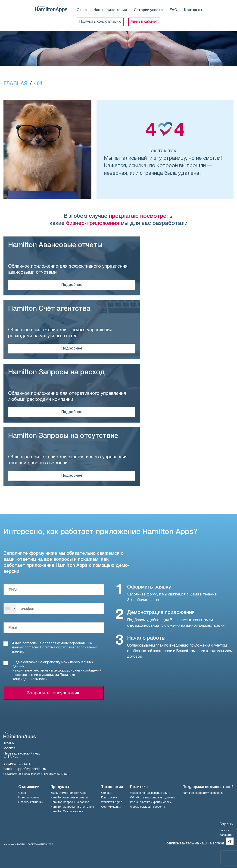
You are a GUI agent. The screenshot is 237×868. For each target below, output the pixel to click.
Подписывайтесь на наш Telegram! (194, 843)
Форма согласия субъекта (148, 807)
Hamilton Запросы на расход (70, 802)
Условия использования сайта (150, 793)
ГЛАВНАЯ (16, 84)
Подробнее (72, 285)
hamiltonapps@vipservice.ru (25, 769)
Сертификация (111, 807)
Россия (224, 830)
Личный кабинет (144, 22)
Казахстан (226, 835)
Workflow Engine (112, 802)
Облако (106, 793)
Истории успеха (148, 10)
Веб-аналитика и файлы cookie (151, 802)
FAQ (173, 10)
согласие (30, 662)
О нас (82, 10)
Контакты (193, 10)
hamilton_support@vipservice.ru (203, 793)
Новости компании (31, 802)
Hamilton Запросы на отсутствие (72, 807)
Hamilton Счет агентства (67, 811)
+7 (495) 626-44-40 (18, 765)
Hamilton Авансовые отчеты (69, 798)
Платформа (109, 798)
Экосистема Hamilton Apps (68, 793)
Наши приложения (110, 10)
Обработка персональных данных (153, 798)
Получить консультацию (100, 22)
